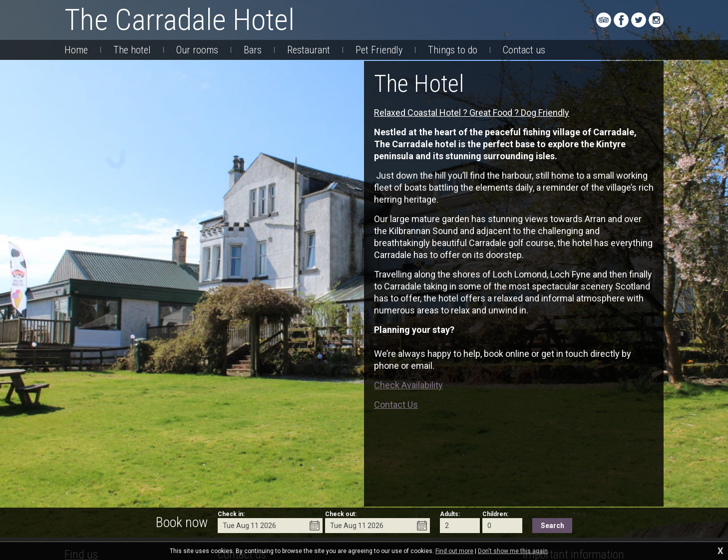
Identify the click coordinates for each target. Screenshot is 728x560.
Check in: (231, 514)
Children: (495, 514)
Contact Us (396, 405)
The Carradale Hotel (180, 20)
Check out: (341, 514)
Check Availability (408, 385)
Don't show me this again (513, 551)
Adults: (450, 514)
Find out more (454, 551)
